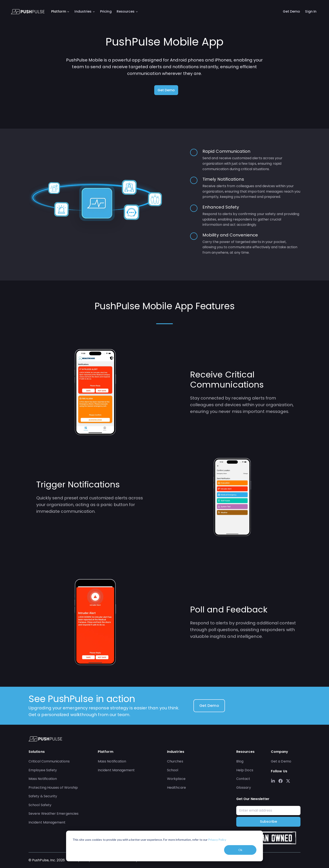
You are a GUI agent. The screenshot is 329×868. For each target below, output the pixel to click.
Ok (240, 850)
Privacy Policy (217, 840)
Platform (61, 12)
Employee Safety (43, 770)
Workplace (176, 779)
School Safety (40, 805)
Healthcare (176, 788)
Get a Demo (281, 761)
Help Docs (245, 770)
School (173, 770)
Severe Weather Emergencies (54, 814)
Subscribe (268, 822)
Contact (243, 779)
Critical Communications (49, 761)
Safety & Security (43, 796)
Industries (85, 12)
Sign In (311, 12)
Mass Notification (43, 779)
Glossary (244, 788)
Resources (128, 12)
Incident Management (47, 822)
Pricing (106, 12)
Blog (240, 761)
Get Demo (292, 12)
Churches (175, 761)
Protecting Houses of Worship (53, 788)
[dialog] (164, 846)
